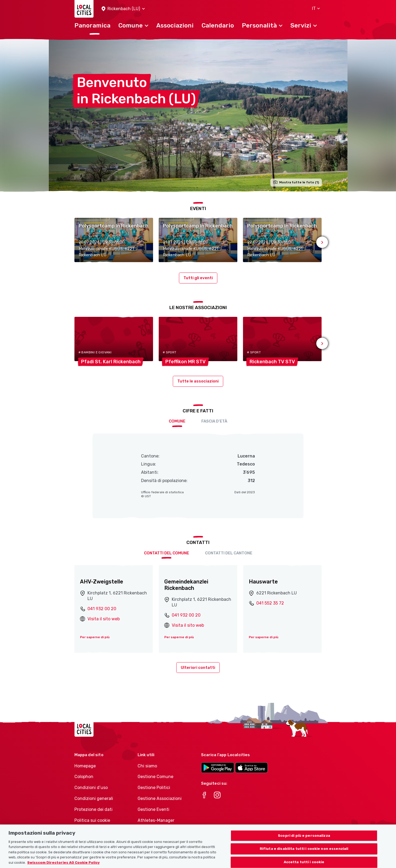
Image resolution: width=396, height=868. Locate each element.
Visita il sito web (104, 619)
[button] (123, 9)
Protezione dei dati (93, 809)
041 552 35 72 (270, 603)
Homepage (85, 766)
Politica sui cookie (92, 820)
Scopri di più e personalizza (304, 843)
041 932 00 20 (102, 609)
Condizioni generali (94, 798)
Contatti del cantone (229, 553)
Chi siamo (147, 766)
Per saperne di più (95, 637)
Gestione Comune (155, 777)
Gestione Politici (154, 788)
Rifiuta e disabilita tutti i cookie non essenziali (304, 856)
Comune (177, 421)
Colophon (84, 777)
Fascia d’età (214, 421)
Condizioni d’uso (91, 788)
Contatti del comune (167, 553)
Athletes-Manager (156, 820)
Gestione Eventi (153, 809)
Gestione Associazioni (160, 798)
